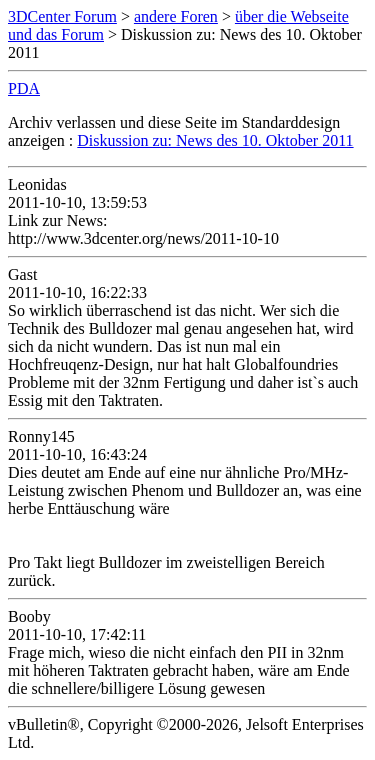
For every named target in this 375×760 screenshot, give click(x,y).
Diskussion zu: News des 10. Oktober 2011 (215, 140)
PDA (24, 88)
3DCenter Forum (62, 16)
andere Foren (176, 16)
